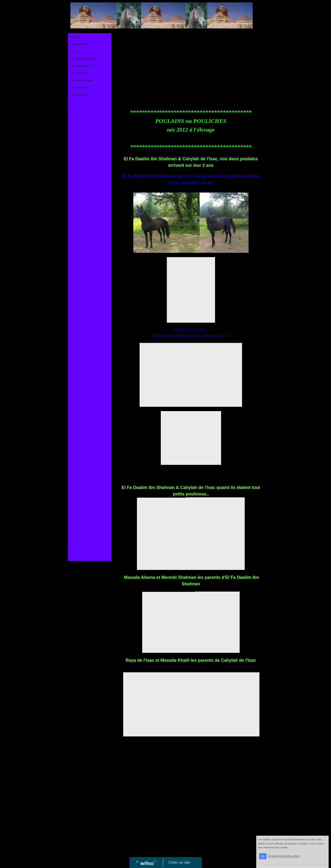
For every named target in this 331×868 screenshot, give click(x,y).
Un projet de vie (80, 44)
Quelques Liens (79, 95)
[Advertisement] (90, 197)
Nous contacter (79, 87)
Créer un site (179, 862)
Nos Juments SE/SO (82, 66)
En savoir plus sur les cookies (290, 859)
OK (269, 859)
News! (74, 51)
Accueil (75, 37)
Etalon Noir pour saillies (85, 59)
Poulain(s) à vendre (82, 80)
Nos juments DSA (81, 73)
